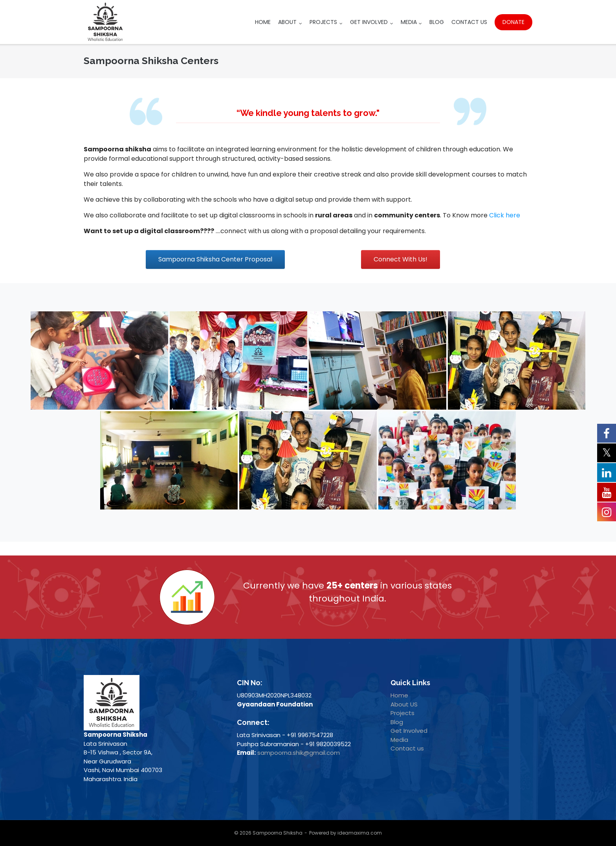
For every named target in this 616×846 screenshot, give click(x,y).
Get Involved (369, 22)
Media (409, 22)
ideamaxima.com (360, 833)
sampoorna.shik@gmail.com (299, 753)
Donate (513, 22)
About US (404, 704)
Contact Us (469, 22)
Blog (437, 22)
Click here (505, 215)
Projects (323, 22)
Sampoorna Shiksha (278, 833)
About (287, 22)
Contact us (407, 748)
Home (263, 22)
